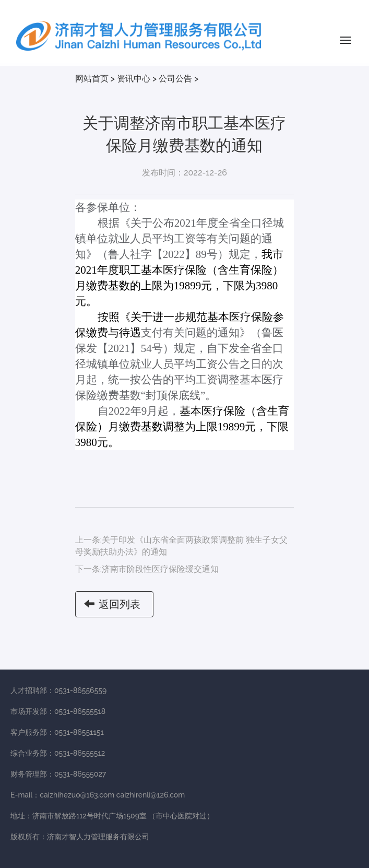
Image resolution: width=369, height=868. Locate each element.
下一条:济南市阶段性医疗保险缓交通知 (147, 569)
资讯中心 (134, 79)
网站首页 (92, 79)
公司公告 (175, 79)
